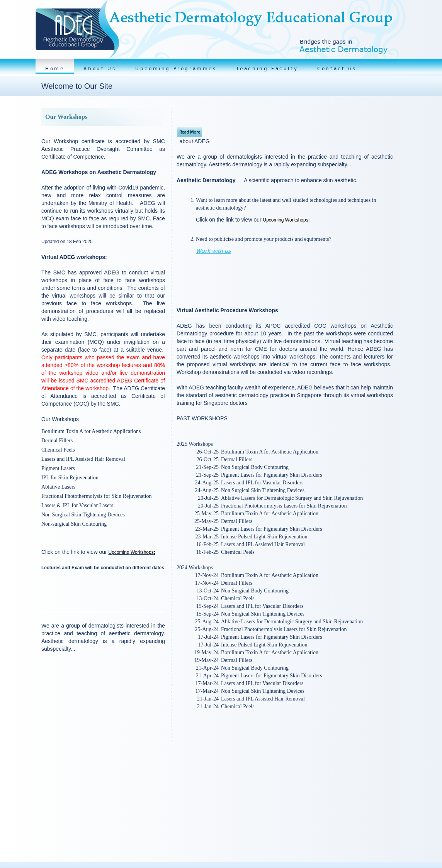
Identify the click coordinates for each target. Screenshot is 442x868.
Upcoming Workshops (131, 552)
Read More (190, 132)
